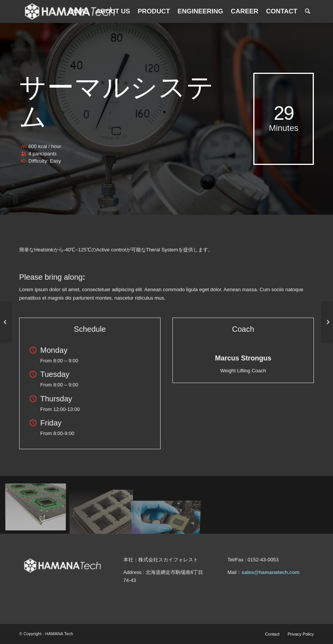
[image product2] (104, 508)
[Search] (308, 11)
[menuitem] (78, 11)
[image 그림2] (39, 508)
